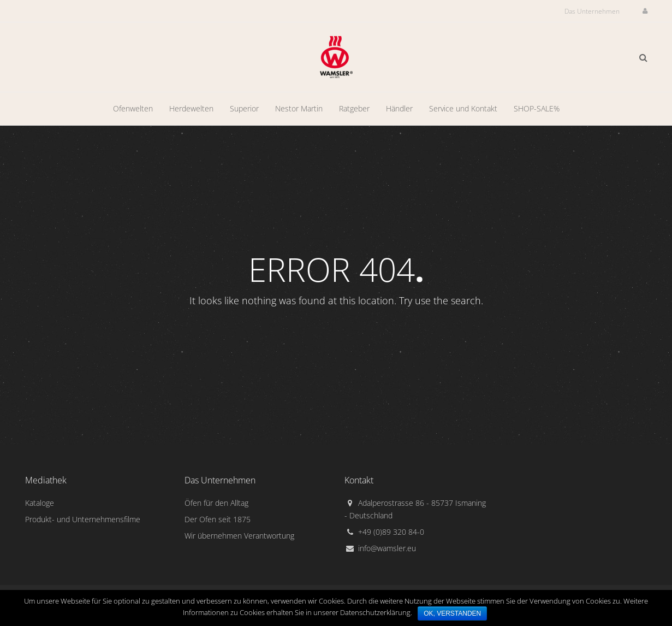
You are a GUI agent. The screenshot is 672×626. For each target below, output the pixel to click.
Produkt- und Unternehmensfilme (83, 519)
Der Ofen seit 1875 (218, 519)
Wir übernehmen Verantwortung (239, 536)
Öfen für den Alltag (216, 503)
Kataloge (40, 503)
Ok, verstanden (452, 613)
